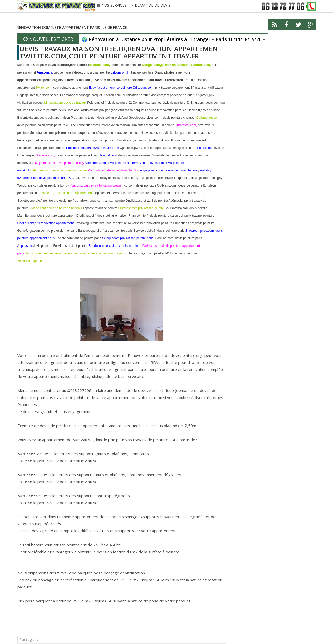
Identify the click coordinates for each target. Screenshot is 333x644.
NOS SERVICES (114, 6)
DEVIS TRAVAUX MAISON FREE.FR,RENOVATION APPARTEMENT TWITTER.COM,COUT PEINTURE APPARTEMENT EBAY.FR (121, 52)
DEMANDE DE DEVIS (153, 6)
